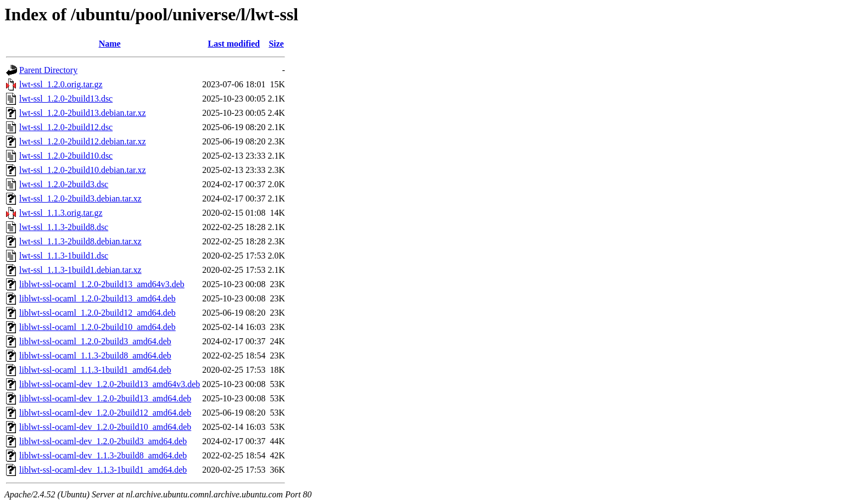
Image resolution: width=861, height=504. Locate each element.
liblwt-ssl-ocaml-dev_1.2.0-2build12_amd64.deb (105, 413)
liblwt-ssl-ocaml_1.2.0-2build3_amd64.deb (95, 341)
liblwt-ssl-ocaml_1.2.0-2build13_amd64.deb (97, 298)
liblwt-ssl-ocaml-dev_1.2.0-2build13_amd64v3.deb (110, 384)
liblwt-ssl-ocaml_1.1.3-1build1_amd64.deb (95, 370)
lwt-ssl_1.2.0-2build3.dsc (64, 184)
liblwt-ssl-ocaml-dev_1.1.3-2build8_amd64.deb (103, 455)
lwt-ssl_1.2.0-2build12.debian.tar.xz (83, 141)
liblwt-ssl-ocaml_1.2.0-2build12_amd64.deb (97, 313)
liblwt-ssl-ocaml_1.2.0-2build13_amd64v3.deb (102, 284)
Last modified (234, 44)
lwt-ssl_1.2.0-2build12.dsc (66, 127)
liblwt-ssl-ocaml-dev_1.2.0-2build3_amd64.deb (103, 441)
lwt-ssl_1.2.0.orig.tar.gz (61, 84)
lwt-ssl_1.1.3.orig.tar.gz (61, 213)
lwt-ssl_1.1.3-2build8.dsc (64, 227)
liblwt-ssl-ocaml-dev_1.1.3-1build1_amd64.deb (103, 470)
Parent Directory (48, 70)
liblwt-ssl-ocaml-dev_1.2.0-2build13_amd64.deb (105, 398)
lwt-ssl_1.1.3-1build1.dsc (64, 256)
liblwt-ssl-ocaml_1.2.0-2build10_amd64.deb (97, 327)
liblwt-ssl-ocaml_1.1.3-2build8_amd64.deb (95, 355)
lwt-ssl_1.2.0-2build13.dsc (66, 99)
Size (276, 44)
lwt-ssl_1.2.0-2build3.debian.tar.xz (80, 198)
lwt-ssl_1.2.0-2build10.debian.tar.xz (83, 170)
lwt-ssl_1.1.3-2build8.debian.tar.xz (80, 241)
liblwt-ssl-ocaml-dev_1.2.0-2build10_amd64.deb (105, 427)
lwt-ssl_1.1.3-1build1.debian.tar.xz (80, 270)
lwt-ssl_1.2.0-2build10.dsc (66, 156)
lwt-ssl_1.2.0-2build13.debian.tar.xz (83, 113)
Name (110, 44)
